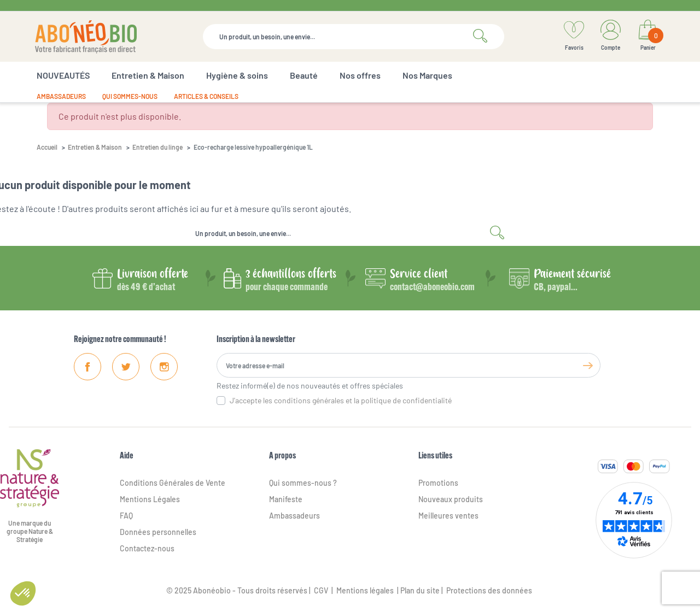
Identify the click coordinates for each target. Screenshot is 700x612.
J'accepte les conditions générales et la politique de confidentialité (341, 400)
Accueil (47, 147)
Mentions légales (365, 590)
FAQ (126, 516)
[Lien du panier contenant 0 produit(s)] (648, 37)
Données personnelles (158, 532)
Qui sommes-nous (130, 96)
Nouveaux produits (451, 499)
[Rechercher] (354, 37)
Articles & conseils (206, 96)
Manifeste (286, 499)
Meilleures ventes (448, 516)
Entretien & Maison (95, 147)
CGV (320, 590)
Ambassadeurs (61, 96)
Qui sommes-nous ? (303, 483)
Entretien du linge (157, 147)
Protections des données (489, 590)
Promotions (438, 483)
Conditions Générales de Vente (173, 483)
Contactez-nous (147, 548)
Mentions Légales (150, 499)
